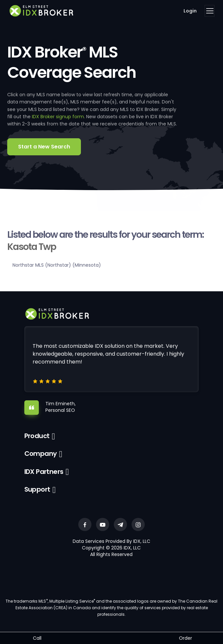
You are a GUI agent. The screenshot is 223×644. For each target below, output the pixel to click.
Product (37, 436)
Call (37, 638)
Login (190, 11)
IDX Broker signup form (58, 117)
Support (37, 489)
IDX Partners (44, 472)
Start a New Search (44, 147)
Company (41, 454)
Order (186, 638)
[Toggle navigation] (210, 11)
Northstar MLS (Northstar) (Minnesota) (57, 265)
